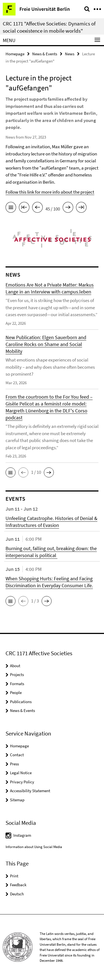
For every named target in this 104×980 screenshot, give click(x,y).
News (70, 54)
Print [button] (14, 876)
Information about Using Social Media (34, 847)
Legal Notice (21, 773)
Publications (21, 702)
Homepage (15, 54)
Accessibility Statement (30, 791)
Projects (17, 674)
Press (14, 764)
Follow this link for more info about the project (50, 192)
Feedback (18, 885)
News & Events (45, 54)
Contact (17, 755)
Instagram (22, 835)
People (16, 692)
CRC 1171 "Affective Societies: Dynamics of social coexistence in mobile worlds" (49, 27)
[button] (11, 472)
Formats (17, 684)
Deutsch (17, 894)
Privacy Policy (22, 782)
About (15, 666)
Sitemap (17, 800)
